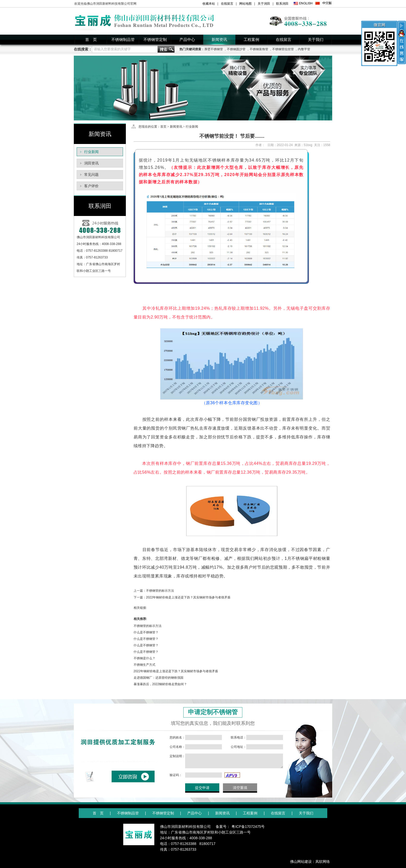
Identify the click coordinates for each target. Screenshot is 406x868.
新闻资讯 (219, 40)
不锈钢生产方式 (144, 665)
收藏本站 (209, 4)
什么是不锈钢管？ (146, 632)
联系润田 (282, 4)
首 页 (91, 40)
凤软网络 (323, 862)
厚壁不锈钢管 (214, 49)
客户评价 (91, 186)
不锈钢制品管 (123, 40)
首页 (163, 127)
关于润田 (264, 4)
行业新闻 (91, 152)
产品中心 (187, 40)
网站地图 (245, 4)
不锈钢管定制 (155, 40)
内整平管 (304, 49)
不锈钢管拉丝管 (283, 49)
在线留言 (227, 4)
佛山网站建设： (303, 862)
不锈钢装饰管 (259, 49)
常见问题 (91, 175)
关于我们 (316, 40)
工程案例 (251, 40)
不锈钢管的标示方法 (160, 591)
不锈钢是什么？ (144, 658)
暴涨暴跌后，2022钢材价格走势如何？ (160, 684)
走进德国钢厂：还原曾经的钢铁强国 (158, 678)
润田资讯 (91, 163)
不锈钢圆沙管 (236, 49)
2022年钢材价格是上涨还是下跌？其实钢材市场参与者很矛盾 (188, 597)
